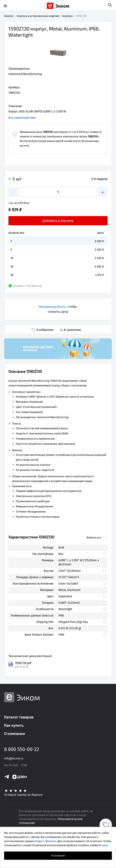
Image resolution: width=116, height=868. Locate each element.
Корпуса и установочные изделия (38, 16)
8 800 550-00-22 (22, 749)
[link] (80, 548)
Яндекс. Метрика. (46, 841)
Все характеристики (22, 118)
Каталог (9, 16)
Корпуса (67, 16)
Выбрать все (96, 538)
